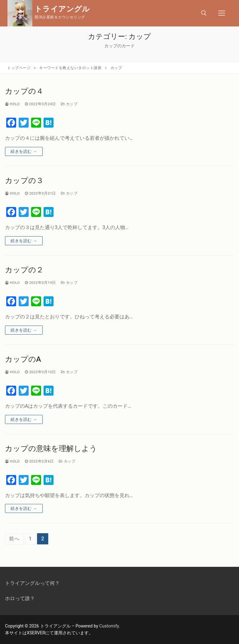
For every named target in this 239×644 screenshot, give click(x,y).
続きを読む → (24, 151)
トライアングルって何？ (32, 583)
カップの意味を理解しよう (51, 449)
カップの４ (24, 91)
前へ (14, 539)
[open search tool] (204, 13)
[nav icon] (222, 13)
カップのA (23, 359)
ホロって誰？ (20, 598)
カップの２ (24, 270)
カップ (69, 104)
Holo (12, 104)
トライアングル (62, 9)
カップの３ (24, 181)
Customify (109, 626)
